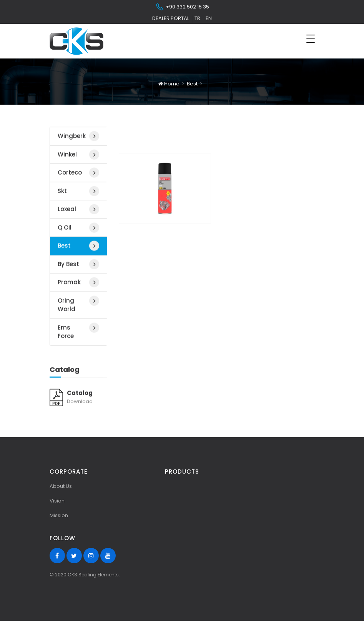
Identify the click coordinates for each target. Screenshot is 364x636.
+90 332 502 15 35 (182, 7)
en (209, 18)
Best (192, 84)
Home (169, 84)
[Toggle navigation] (311, 39)
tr (197, 18)
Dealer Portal (171, 18)
